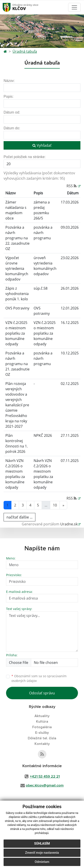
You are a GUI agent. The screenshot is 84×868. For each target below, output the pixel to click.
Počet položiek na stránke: (25, 157)
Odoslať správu (42, 693)
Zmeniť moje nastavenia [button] (42, 853)
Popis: (9, 97)
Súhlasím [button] (42, 844)
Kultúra (42, 722)
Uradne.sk (69, 524)
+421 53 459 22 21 (45, 777)
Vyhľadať (42, 145)
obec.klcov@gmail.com (45, 785)
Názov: (9, 81)
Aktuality (42, 716)
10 (55, 505)
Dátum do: (12, 128)
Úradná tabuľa (25, 51)
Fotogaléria (42, 727)
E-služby (42, 733)
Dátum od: (12, 112)
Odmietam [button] (42, 862)
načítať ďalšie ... (19, 517)
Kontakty (42, 744)
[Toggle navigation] (74, 7)
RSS (72, 186)
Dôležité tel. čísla (42, 738)
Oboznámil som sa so (39, 678)
